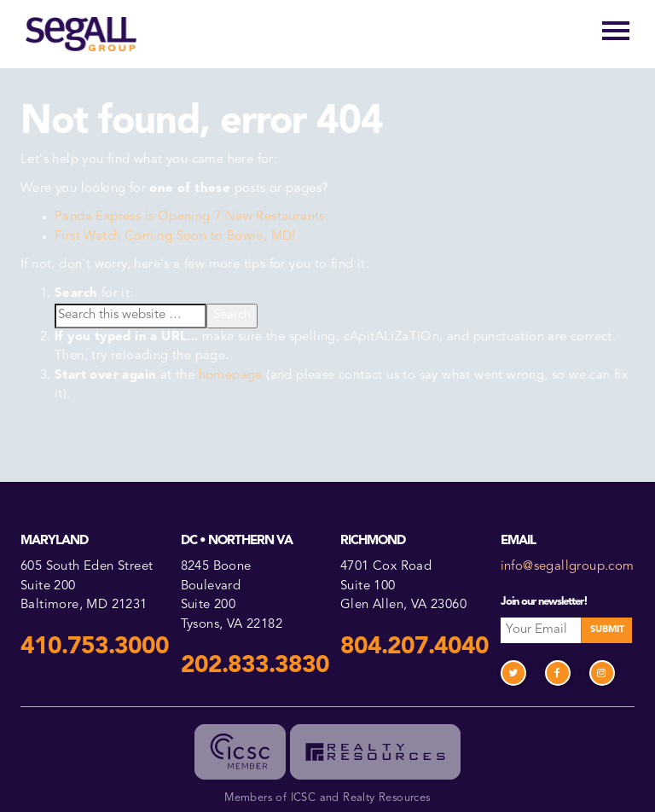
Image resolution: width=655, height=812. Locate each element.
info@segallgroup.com (568, 567)
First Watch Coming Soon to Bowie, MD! (175, 237)
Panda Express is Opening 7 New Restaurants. (191, 217)
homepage (231, 376)
